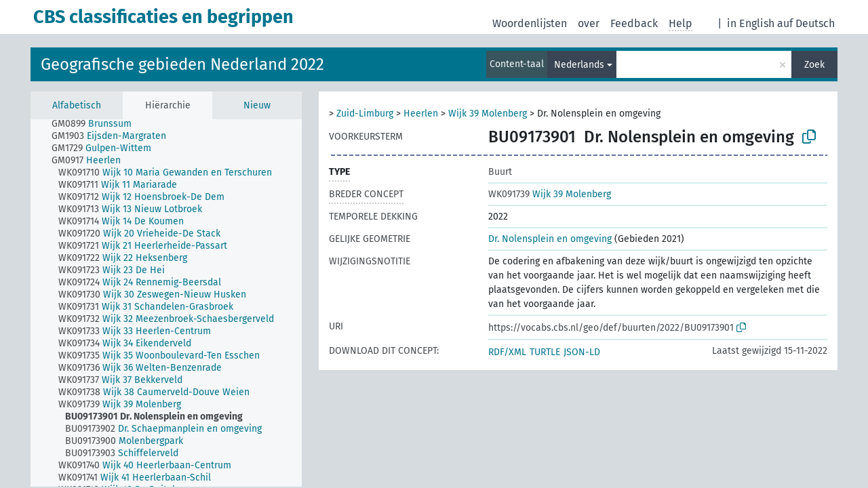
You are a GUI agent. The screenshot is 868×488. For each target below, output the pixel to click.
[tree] (166, 303)
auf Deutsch (806, 23)
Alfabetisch (77, 105)
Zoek (814, 65)
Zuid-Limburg (365, 114)
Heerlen (421, 114)
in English (751, 23)
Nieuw (257, 105)
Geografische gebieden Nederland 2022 (182, 64)
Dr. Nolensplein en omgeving (550, 239)
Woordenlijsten (530, 23)
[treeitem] (97, 124)
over (589, 23)
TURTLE (545, 352)
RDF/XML (507, 352)
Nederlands (579, 65)
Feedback (634, 23)
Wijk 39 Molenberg (488, 114)
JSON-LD (582, 352)
